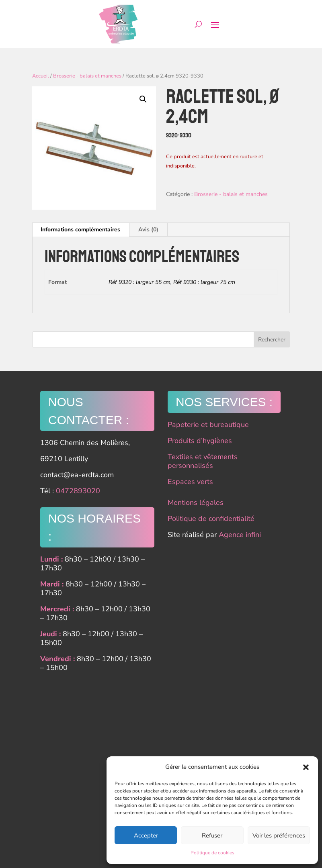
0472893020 (78, 491)
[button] (306, 767)
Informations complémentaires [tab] (80, 230)
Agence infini (240, 535)
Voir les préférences (279, 835)
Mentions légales (196, 502)
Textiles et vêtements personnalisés (203, 461)
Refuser (212, 835)
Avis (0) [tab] (148, 230)
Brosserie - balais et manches (87, 76)
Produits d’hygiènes (200, 441)
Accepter (146, 835)
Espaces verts (190, 482)
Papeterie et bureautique (208, 425)
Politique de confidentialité (211, 519)
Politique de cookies (212, 853)
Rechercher (272, 340)
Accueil (41, 76)
